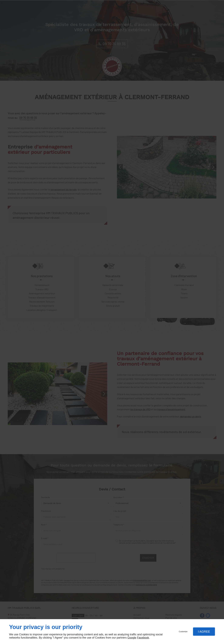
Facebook (143, 638)
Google (132, 638)
